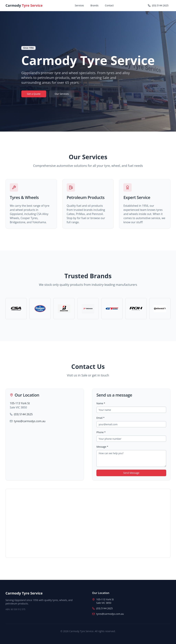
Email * (100, 418)
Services (79, 5)
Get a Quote (34, 94)
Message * (102, 447)
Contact (109, 5)
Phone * (101, 432)
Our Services (62, 94)
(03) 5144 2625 (23, 414)
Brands (94, 5)
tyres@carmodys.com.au (30, 421)
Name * (101, 403)
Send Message (131, 473)
